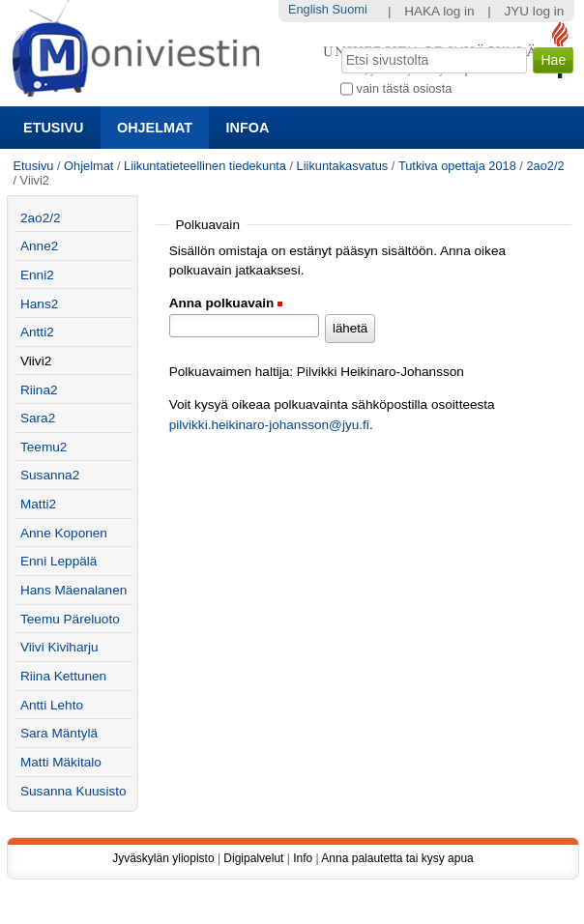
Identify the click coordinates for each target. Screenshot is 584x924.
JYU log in (534, 11)
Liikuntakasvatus (343, 166)
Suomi (349, 9)
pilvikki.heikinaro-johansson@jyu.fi (269, 425)
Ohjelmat (155, 128)
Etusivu (53, 128)
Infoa (248, 128)
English (308, 9)
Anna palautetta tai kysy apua (397, 858)
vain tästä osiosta (405, 88)
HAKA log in (439, 11)
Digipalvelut (253, 858)
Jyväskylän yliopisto (163, 858)
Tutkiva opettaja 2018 (457, 166)
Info (303, 858)
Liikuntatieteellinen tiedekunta (205, 166)
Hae (340, 45)
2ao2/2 (545, 166)
